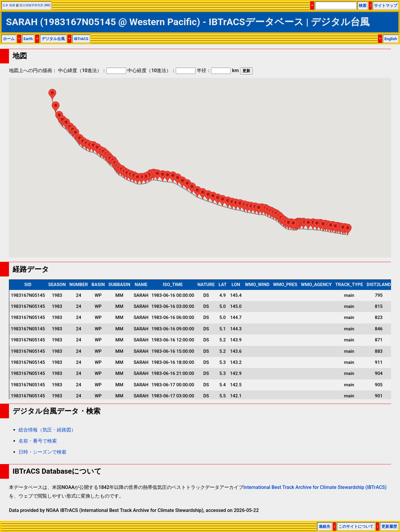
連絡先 (325, 526)
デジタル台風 (53, 39)
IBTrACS (81, 39)
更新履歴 (389, 526)
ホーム (9, 39)
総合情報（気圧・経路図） (47, 430)
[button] (348, 229)
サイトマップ (386, 6)
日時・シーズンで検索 (42, 452)
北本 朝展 (9, 5)
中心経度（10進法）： (161, 70)
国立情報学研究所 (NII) (35, 5)
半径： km (218, 70)
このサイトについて (356, 526)
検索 (363, 6)
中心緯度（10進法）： (92, 70)
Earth (28, 39)
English (391, 39)
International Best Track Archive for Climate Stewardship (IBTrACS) (315, 487)
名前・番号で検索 (38, 441)
